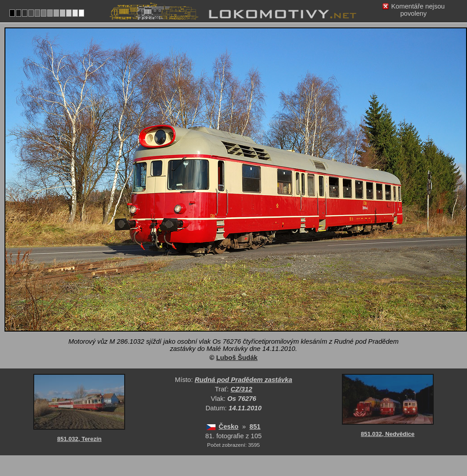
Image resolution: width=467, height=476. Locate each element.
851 (255, 427)
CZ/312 (242, 389)
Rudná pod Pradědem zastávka (244, 380)
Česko (229, 427)
